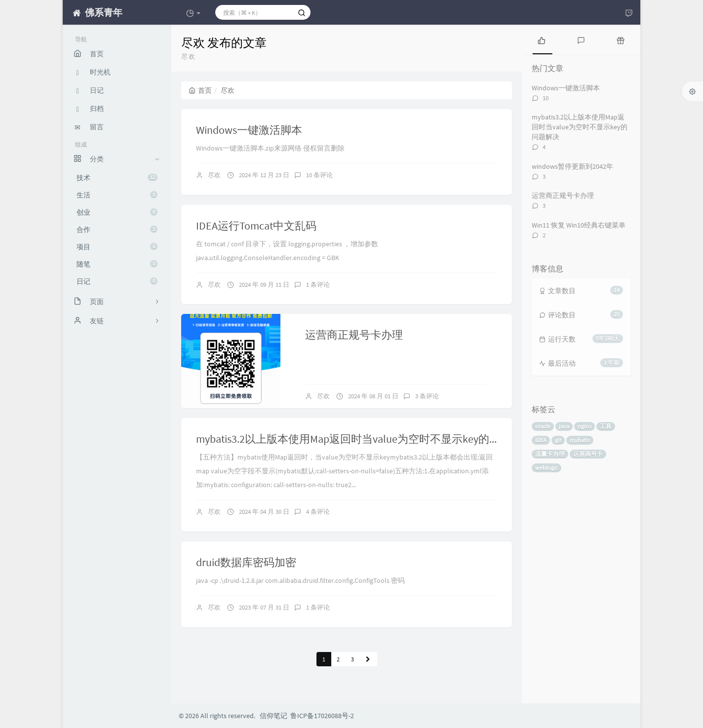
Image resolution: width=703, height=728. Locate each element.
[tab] (542, 39)
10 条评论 (319, 175)
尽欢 (214, 175)
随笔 (117, 264)
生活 (117, 195)
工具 (606, 426)
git (558, 440)
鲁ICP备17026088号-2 (322, 716)
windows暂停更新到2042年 (572, 166)
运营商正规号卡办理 (354, 335)
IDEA (541, 440)
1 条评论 (318, 285)
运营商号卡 (588, 454)
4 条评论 (318, 512)
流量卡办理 (550, 454)
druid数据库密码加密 (246, 562)
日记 (117, 281)
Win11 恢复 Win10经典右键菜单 (579, 225)
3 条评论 (427, 396)
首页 (200, 90)
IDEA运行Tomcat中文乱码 (256, 226)
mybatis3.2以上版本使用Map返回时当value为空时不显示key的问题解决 (364, 439)
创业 (117, 212)
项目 (117, 247)
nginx (585, 426)
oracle (543, 426)
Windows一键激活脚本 (249, 130)
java (564, 426)
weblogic (547, 468)
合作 (117, 230)
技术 (117, 178)
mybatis (580, 440)
